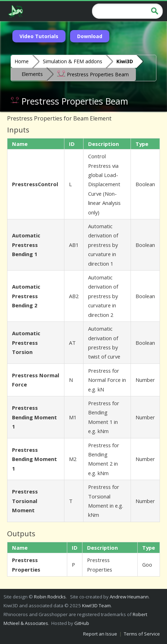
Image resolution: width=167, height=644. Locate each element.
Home (22, 61)
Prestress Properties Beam (93, 74)
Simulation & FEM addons (73, 61)
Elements (32, 74)
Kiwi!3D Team (96, 605)
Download (90, 36)
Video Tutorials (39, 36)
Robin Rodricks (50, 597)
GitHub (82, 623)
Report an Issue (100, 634)
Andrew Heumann (129, 597)
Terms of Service (142, 634)
